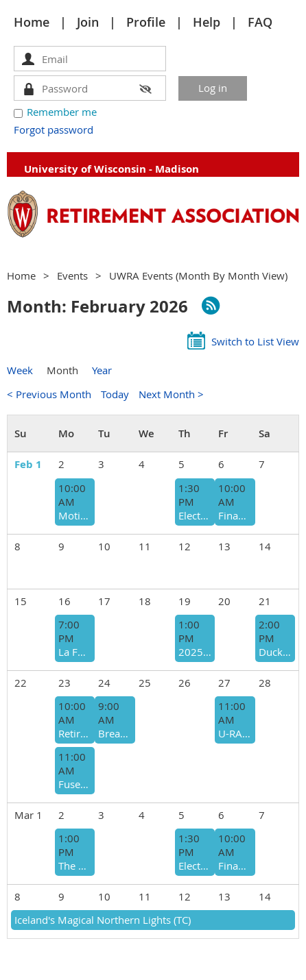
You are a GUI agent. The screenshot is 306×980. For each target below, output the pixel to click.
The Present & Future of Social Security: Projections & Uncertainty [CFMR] (75, 866)
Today (115, 394)
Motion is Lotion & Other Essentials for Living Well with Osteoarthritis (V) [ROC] (75, 515)
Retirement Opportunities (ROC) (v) (75, 733)
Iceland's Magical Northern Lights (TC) (103, 920)
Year (102, 370)
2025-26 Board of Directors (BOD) (195, 652)
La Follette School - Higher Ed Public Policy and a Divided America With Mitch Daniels (75, 652)
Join (88, 22)
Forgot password (54, 130)
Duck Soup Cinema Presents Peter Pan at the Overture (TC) (275, 652)
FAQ (260, 22)
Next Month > (171, 394)
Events (72, 275)
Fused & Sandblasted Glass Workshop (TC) (75, 784)
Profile (146, 22)
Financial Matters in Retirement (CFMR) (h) (235, 515)
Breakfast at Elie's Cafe (115, 733)
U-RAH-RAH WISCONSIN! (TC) (235, 733)
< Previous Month (49, 394)
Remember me (62, 112)
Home (32, 22)
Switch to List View (255, 341)
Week (20, 370)
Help (207, 22)
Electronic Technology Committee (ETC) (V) (195, 515)
